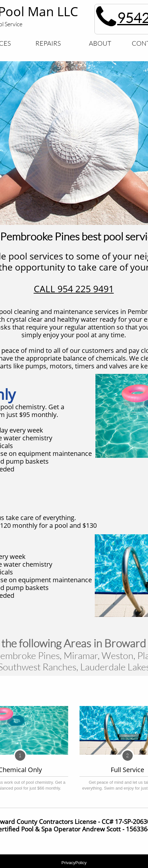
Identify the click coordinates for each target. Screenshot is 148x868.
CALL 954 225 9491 (74, 289)
